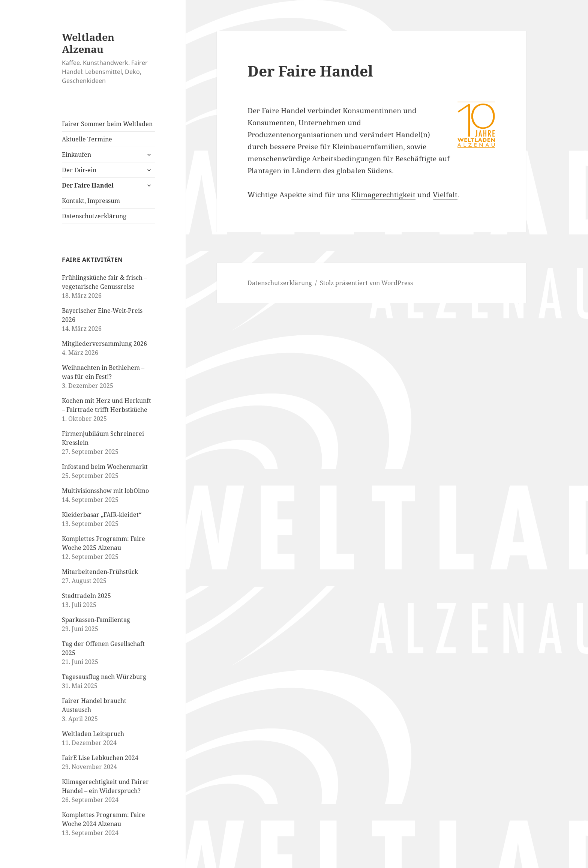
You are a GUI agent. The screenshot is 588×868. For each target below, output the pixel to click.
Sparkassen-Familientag (96, 620)
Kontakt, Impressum (91, 201)
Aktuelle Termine (87, 139)
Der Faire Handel (88, 185)
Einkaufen (76, 155)
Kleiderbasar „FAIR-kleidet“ (102, 515)
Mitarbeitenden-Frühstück (100, 572)
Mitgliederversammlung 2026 (104, 344)
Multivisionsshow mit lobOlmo (105, 491)
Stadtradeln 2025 (86, 596)
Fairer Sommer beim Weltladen (107, 124)
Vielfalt (445, 195)
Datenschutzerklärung (94, 216)
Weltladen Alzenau (88, 43)
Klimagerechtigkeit (383, 195)
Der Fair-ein (79, 170)
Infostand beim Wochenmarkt (105, 467)
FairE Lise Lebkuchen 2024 (100, 758)
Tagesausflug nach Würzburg (104, 677)
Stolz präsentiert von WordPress (366, 283)
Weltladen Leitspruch (93, 734)
